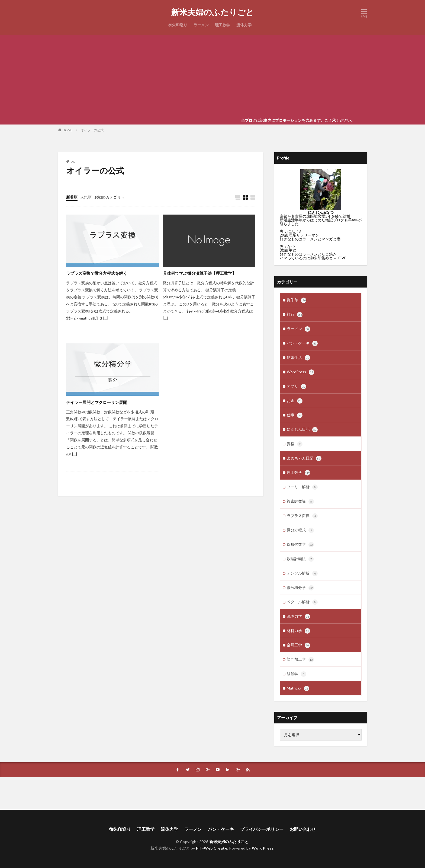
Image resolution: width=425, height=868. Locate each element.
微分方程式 (300, 530)
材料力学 (298, 631)
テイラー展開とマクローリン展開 (97, 402)
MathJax (298, 688)
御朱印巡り (178, 25)
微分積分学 (300, 588)
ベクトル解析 (302, 602)
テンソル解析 (302, 573)
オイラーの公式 (92, 130)
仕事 (295, 415)
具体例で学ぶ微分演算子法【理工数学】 (199, 273)
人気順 (86, 197)
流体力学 (244, 25)
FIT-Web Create (212, 848)
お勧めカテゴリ (108, 197)
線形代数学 (300, 545)
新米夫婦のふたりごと (212, 12)
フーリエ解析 (302, 487)
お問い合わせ (303, 829)
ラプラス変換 (302, 516)
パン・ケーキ (302, 343)
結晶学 (297, 674)
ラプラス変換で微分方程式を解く (97, 273)
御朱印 (297, 300)
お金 (295, 401)
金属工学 (298, 645)
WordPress (300, 372)
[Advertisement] (212, 76)
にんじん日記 (302, 430)
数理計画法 (300, 559)
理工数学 (223, 25)
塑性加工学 (300, 660)
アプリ (297, 387)
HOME (68, 130)
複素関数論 (300, 502)
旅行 (295, 315)
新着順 (72, 197)
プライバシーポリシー (262, 829)
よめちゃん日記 (304, 458)
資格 (295, 444)
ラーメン (201, 25)
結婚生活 (298, 358)
